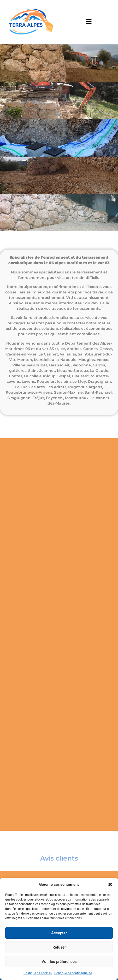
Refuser (59, 947)
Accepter (59, 933)
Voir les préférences (59, 962)
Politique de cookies (38, 973)
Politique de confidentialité (73, 973)
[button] (110, 884)
